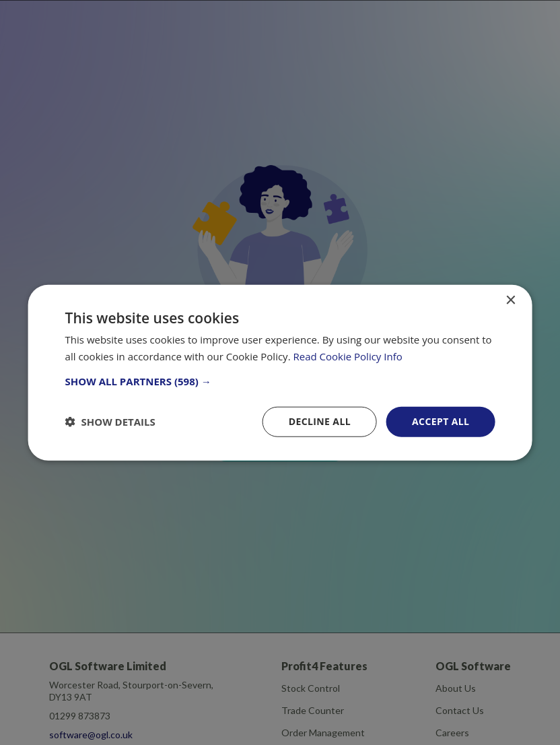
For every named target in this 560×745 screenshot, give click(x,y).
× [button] (510, 301)
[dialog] (280, 373)
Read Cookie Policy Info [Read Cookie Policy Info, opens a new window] (347, 356)
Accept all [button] (441, 421)
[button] (280, 381)
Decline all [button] (320, 421)
